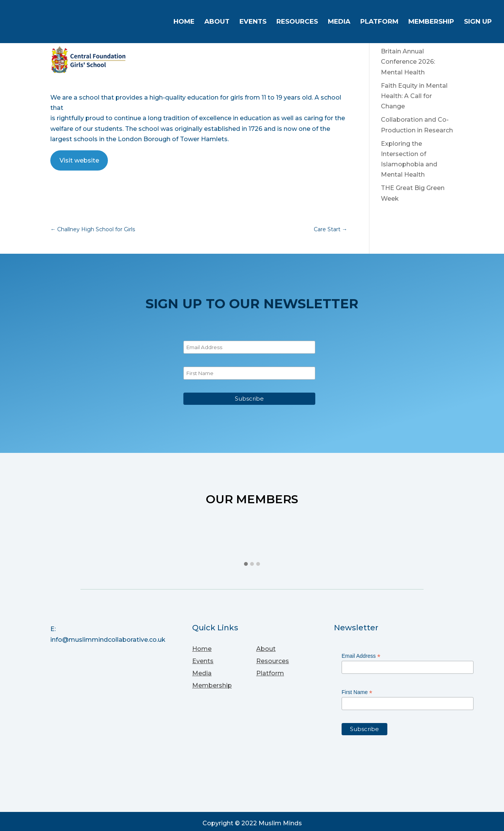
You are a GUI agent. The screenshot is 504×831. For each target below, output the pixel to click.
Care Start (331, 229)
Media (339, 22)
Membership (431, 22)
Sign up (478, 22)
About (217, 22)
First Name (357, 692)
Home (184, 22)
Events (253, 22)
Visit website (79, 160)
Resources (297, 22)
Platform (379, 22)
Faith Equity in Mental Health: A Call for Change (414, 96)
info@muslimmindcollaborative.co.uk (108, 640)
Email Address (361, 656)
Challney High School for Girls (93, 229)
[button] (246, 564)
